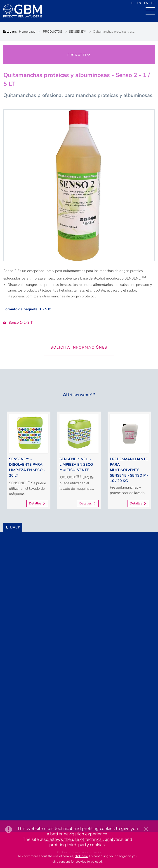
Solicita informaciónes (79, 347)
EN (139, 3)
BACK (15, 527)
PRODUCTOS (53, 32)
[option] (29, 460)
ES (146, 3)
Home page (27, 32)
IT (133, 3)
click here (81, 856)
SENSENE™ (78, 32)
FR (153, 3)
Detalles (35, 503)
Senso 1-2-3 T (18, 323)
